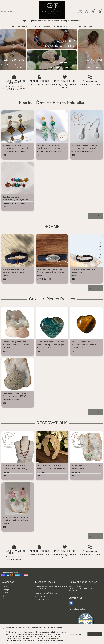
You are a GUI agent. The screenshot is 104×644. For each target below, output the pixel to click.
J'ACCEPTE (95, 634)
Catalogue (5, 590)
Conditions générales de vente (12, 599)
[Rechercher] (2, 12)
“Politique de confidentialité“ (26, 641)
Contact (5, 593)
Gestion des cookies (42, 596)
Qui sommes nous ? (9, 596)
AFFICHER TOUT (95, 216)
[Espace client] (87, 12)
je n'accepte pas (76, 634)
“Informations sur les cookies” (55, 638)
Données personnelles (43, 599)
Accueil (4, 587)
